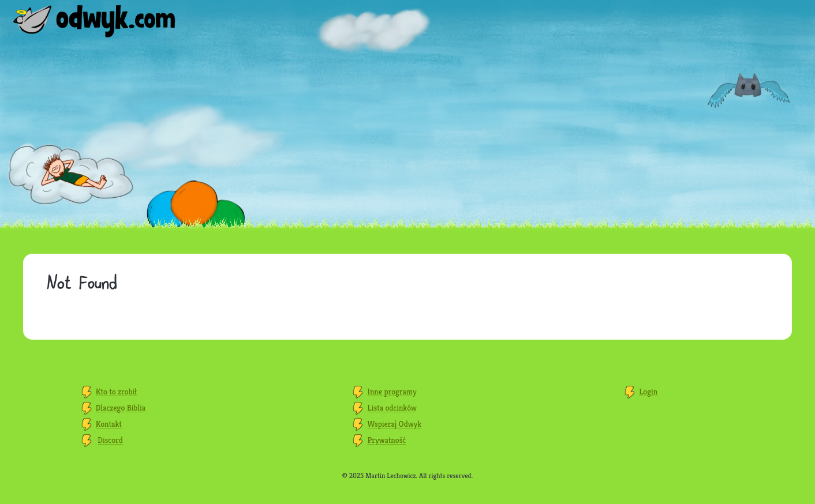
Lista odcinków (392, 408)
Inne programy (392, 392)
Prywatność (387, 440)
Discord (110, 440)
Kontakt (109, 424)
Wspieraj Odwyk (395, 424)
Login (648, 392)
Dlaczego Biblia (121, 408)
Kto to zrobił (116, 392)
